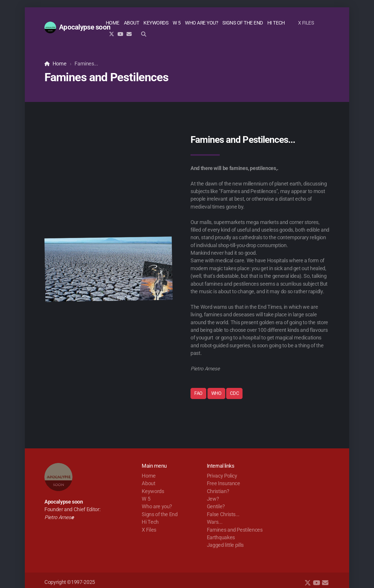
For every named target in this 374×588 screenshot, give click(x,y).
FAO (198, 393)
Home (60, 64)
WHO (216, 393)
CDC (234, 393)
